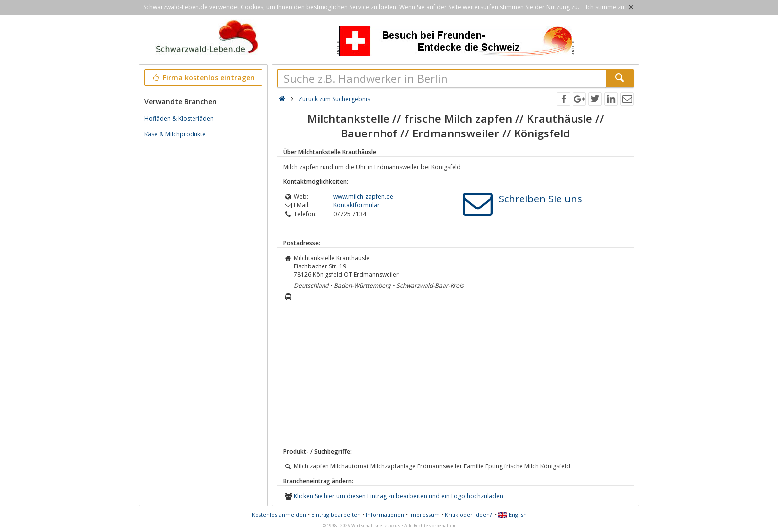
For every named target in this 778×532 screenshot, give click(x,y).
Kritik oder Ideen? (468, 514)
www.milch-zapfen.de (363, 196)
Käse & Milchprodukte (175, 134)
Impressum (424, 514)
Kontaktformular (357, 205)
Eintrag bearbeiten (336, 514)
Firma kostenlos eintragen (203, 78)
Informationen (385, 514)
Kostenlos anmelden (279, 514)
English (513, 514)
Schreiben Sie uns (540, 199)
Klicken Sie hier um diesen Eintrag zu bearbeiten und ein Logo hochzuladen (398, 496)
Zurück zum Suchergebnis (334, 99)
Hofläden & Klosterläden (179, 118)
